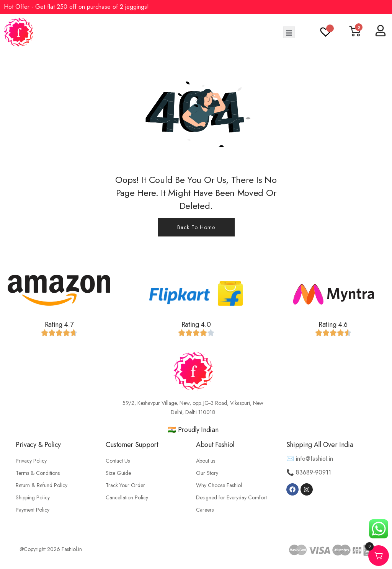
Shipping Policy (33, 497)
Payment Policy (33, 510)
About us (206, 461)
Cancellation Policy (127, 497)
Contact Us (118, 461)
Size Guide (118, 473)
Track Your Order (125, 485)
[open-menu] (289, 32)
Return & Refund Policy (42, 485)
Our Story (207, 473)
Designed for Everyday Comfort (231, 497)
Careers (205, 510)
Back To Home (196, 227)
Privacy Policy (31, 461)
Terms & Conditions (38, 473)
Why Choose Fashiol (219, 485)
